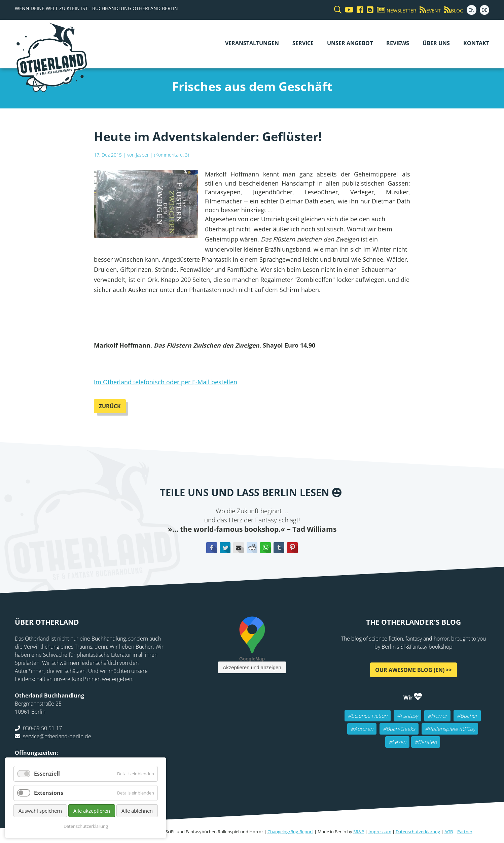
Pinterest (292, 548)
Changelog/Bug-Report (290, 832)
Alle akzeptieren (92, 811)
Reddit (252, 548)
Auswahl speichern (40, 811)
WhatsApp (265, 548)
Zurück (110, 406)
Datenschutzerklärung (418, 832)
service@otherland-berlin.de (57, 736)
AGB (449, 832)
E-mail (239, 548)
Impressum (380, 832)
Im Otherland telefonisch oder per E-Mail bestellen (166, 382)
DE (484, 10)
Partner (465, 832)
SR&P (359, 832)
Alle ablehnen (137, 811)
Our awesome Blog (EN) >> (413, 670)
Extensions (49, 793)
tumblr (279, 548)
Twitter (225, 548)
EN (472, 10)
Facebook (212, 548)
